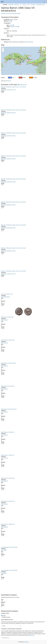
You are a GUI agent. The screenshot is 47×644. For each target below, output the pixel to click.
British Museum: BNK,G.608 (7, 317)
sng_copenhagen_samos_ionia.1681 (9, 570)
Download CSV (22, 85)
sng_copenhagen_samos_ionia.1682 (9, 547)
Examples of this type (6, 13)
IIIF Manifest (39, 5)
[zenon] (27, 42)
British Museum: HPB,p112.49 (8, 340)
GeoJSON (33, 5)
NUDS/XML (11, 5)
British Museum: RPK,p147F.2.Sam (9, 409)
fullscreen (9, 81)
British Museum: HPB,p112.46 (8, 501)
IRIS (2, 2)
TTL (21, 5)
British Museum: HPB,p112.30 (8, 524)
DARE (38, 74)
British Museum (4, 320)
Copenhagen (4, 550)
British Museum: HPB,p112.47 (8, 455)
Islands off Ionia (14, 27)
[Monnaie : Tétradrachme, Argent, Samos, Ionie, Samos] (13, 87)
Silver (9, 21)
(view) (43, 5)
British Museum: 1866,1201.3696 (8, 363)
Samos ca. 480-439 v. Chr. (7, 294)
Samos (11, 25)
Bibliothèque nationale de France (8, 90)
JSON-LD (25, 5)
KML (29, 5)
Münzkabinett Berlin (5, 297)
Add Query (32, 635)
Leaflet (25, 74)
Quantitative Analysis (16, 13)
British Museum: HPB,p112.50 (8, 478)
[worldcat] (31, 42)
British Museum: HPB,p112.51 (8, 432)
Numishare (26, 642)
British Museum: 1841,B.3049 (8, 386)
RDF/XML (17, 5)
